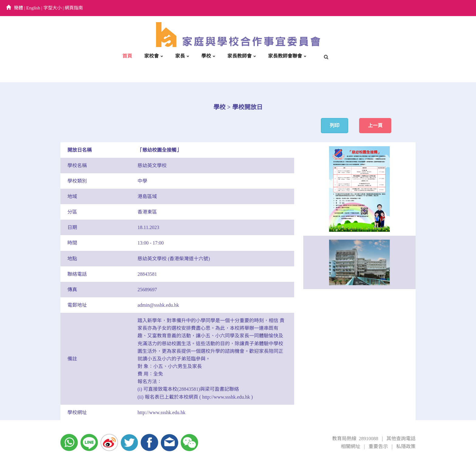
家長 (180, 56)
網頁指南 (74, 8)
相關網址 (351, 446)
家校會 (151, 56)
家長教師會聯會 (285, 56)
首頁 (127, 56)
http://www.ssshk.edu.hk (161, 412)
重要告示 (378, 446)
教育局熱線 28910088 (355, 439)
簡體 (19, 8)
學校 (206, 56)
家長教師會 (240, 56)
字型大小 (53, 8)
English (33, 8)
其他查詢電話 (401, 439)
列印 (335, 125)
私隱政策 (406, 446)
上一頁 (375, 125)
